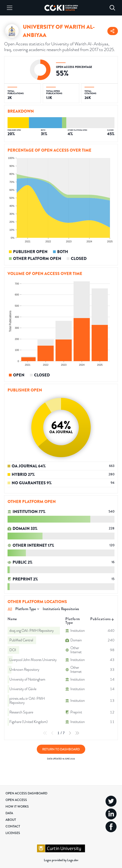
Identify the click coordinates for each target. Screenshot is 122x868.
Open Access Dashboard (26, 793)
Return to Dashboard (61, 749)
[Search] (112, 8)
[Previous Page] (52, 733)
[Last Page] (77, 733)
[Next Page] (70, 733)
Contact (13, 826)
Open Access (16, 800)
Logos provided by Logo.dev (61, 860)
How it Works (17, 806)
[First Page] (45, 733)
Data (9, 813)
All (10, 609)
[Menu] (10, 8)
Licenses (13, 833)
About (11, 820)
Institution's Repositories (61, 609)
